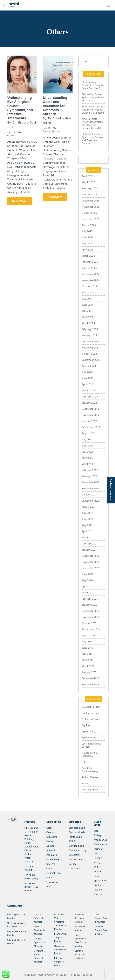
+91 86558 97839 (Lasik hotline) (31, 887)
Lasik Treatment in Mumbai (40, 930)
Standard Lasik (77, 828)
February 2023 (90, 397)
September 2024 (91, 292)
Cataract (51, 832)
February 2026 (90, 188)
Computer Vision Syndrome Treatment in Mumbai (60, 922)
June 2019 (87, 648)
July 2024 (87, 299)
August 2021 (88, 507)
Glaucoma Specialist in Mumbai (60, 950)
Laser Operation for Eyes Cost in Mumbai (81, 940)
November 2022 (90, 415)
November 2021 (90, 488)
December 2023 (91, 341)
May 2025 (87, 244)
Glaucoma (52, 837)
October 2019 (89, 623)
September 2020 (91, 568)
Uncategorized (90, 790)
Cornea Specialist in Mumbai (40, 942)
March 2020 (88, 593)
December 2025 (90, 201)
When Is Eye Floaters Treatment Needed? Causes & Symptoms (93, 110)
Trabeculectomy (77, 850)
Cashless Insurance (111, 490)
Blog (96, 831)
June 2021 (87, 519)
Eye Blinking (88, 731)
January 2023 (89, 403)
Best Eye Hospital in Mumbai (17, 933)
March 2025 (88, 256)
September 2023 (91, 360)
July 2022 (87, 439)
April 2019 (87, 660)
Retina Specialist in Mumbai (16, 916)
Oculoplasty (53, 859)
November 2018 (90, 684)
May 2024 (87, 311)
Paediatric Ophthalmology (90, 770)
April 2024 (87, 317)
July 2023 (87, 372)
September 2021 (91, 501)
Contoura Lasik (77, 832)
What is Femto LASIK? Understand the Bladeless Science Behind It (92, 123)
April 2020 (87, 586)
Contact (98, 885)
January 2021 (89, 550)
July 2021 (87, 513)
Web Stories (100, 840)
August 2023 (89, 366)
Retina (50, 841)
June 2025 (87, 237)
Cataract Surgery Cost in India (101, 930)
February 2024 (90, 329)
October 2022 (89, 421)
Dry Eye (86, 725)
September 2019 (91, 629)
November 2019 (90, 617)
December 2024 (91, 274)
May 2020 (87, 580)
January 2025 (89, 268)
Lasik (49, 828)
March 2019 (88, 666)
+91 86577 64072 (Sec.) (31, 877)
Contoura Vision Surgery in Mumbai (39, 956)
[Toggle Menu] (108, 6)
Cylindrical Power (91, 719)
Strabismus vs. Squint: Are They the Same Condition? (93, 85)
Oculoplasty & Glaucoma (89, 754)
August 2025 (89, 225)
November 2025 (90, 207)
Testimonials (100, 844)
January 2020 (89, 605)
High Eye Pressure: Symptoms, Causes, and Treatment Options (93, 139)
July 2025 (87, 231)
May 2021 (87, 525)
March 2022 (88, 464)
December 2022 (90, 409)
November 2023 (91, 348)
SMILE (72, 841)
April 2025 (87, 250)
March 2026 (88, 182)
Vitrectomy (74, 855)
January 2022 (89, 476)
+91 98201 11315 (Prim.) (31, 868)
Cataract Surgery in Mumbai (39, 918)
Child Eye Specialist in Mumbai (17, 925)
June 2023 (87, 378)
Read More (19, 201)
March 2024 (88, 323)
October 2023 (89, 354)
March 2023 (88, 390)
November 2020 (91, 562)
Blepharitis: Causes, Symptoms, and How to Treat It (93, 97)
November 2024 (91, 280)
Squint (85, 783)
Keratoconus (75, 859)
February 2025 (90, 262)
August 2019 (88, 635)
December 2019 (90, 611)
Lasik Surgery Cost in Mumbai (101, 918)
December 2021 (90, 482)
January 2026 (89, 195)
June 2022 (87, 446)
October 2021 (89, 495)
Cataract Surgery (91, 707)
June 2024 (88, 305)
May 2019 (87, 654)
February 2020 (90, 599)
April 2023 (87, 384)
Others (85, 762)
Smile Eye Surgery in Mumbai (80, 918)
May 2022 (87, 452)
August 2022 (89, 433)
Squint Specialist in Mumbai (16, 942)
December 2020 (91, 556)
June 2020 (88, 574)
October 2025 (89, 213)
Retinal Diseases (91, 777)
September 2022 (91, 427)
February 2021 (89, 544)
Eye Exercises (89, 738)
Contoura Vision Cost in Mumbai (80, 954)
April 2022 (87, 458)
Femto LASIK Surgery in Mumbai (60, 937)
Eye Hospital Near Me (81, 928)
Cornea (50, 846)
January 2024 (89, 335)
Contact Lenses (90, 713)
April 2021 (87, 531)
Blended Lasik (76, 846)
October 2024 (89, 286)
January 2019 (89, 672)
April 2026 (87, 176)
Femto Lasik (75, 837)
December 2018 (90, 678)
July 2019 (87, 642)
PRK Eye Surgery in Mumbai (59, 962)
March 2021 (88, 537)
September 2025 (91, 219)
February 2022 (90, 470)
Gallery (97, 835)
